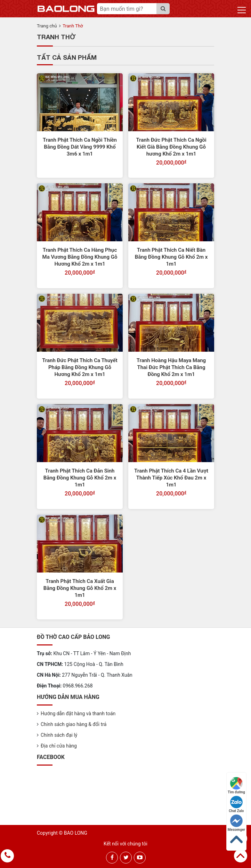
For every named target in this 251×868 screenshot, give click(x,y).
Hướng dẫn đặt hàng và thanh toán (78, 713)
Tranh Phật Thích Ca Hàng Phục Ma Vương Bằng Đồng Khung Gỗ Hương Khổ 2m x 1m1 (80, 257)
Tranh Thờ (73, 26)
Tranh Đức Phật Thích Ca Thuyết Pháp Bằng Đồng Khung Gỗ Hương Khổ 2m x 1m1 (80, 367)
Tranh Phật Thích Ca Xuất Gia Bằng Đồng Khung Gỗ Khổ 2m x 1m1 (80, 588)
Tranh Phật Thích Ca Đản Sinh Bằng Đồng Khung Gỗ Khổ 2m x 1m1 (80, 478)
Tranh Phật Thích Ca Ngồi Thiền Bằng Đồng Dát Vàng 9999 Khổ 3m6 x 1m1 (80, 147)
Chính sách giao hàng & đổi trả (74, 724)
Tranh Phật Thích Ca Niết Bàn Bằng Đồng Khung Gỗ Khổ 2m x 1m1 (171, 257)
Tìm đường (236, 786)
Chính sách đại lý (59, 735)
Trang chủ (47, 26)
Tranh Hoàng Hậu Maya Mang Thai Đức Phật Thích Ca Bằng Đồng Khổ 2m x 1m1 (171, 367)
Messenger (236, 823)
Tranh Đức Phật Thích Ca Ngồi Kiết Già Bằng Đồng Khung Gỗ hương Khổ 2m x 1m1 (171, 147)
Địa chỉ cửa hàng (59, 746)
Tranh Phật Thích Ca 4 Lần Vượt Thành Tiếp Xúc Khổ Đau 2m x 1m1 (171, 478)
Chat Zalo (236, 804)
